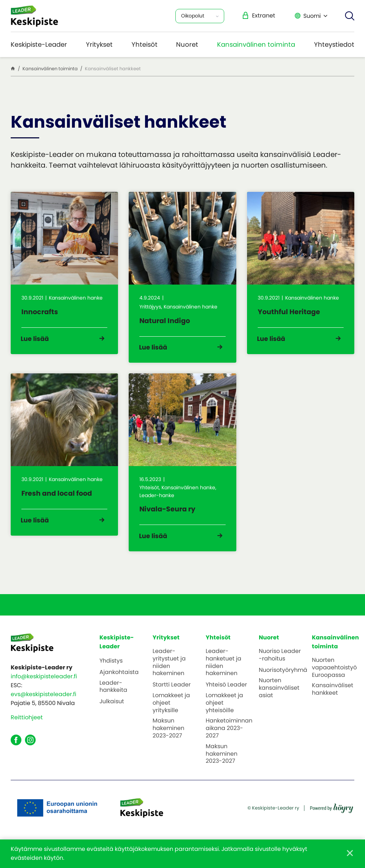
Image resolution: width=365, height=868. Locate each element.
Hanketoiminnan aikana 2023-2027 (229, 739)
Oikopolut (193, 16)
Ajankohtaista (119, 683)
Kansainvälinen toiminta (256, 44)
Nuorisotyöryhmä (283, 681)
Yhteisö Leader (226, 696)
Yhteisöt (145, 44)
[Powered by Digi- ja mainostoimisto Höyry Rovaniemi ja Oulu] (332, 816)
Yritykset (99, 44)
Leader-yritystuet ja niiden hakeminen (169, 673)
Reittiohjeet (27, 728)
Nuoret (187, 44)
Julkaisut (112, 713)
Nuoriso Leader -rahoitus (280, 666)
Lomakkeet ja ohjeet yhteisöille (224, 714)
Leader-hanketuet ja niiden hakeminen (223, 673)
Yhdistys (111, 672)
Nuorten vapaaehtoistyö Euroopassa (334, 678)
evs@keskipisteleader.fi (43, 705)
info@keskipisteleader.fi (44, 687)
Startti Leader (172, 696)
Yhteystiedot (334, 44)
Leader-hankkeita (113, 698)
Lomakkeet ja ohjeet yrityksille (171, 714)
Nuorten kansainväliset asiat (279, 699)
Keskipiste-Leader (39, 44)
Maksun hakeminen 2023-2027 (168, 739)
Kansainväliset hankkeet (333, 700)
